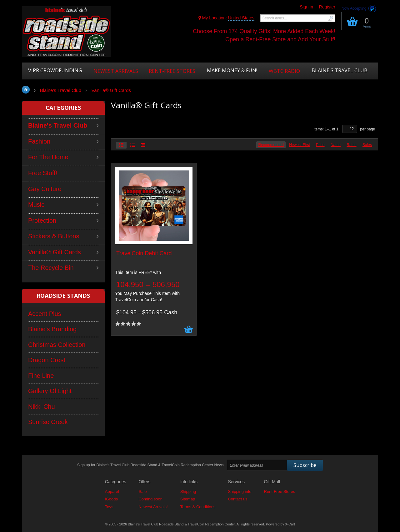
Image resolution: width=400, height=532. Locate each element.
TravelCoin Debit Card (144, 253)
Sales (367, 145)
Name (336, 145)
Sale (142, 491)
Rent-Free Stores (280, 491)
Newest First (300, 145)
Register (327, 7)
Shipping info (240, 491)
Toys (109, 507)
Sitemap (188, 499)
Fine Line (41, 376)
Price (320, 145)
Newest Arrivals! (153, 507)
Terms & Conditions (198, 507)
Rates (351, 145)
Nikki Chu (42, 407)
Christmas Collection (57, 345)
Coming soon (150, 499)
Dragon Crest (47, 360)
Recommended (271, 145)
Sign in (306, 7)
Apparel (112, 491)
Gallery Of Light (50, 391)
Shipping (188, 491)
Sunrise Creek (48, 422)
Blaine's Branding (52, 329)
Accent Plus (45, 314)
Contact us (237, 499)
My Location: (226, 18)
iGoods (111, 499)
